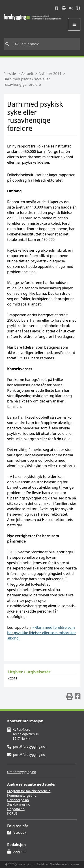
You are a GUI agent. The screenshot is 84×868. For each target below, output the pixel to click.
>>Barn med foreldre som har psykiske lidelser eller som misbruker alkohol (42, 633)
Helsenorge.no (18, 800)
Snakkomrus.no (19, 804)
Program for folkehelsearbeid (29, 791)
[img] (69, 696)
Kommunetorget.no (22, 795)
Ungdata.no (16, 809)
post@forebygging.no (29, 746)
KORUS (12, 813)
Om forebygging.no (22, 772)
